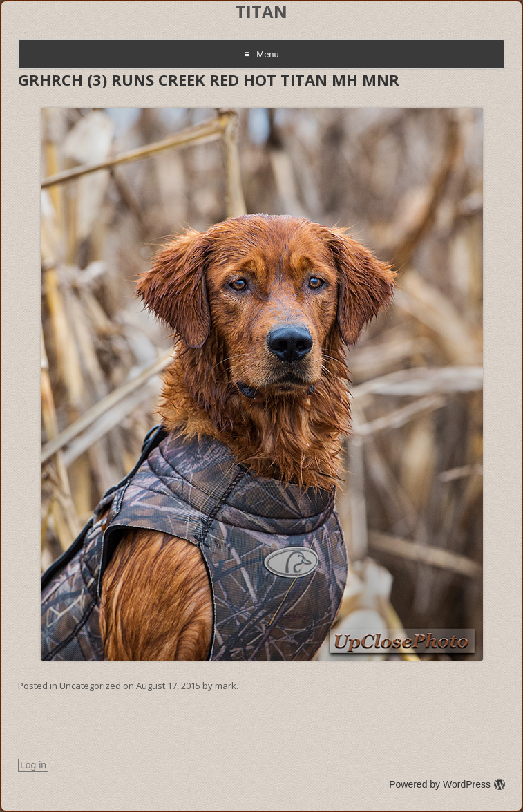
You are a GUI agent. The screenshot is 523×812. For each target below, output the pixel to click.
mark (226, 686)
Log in (33, 765)
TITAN (261, 12)
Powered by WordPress (447, 784)
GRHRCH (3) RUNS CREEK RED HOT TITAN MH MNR (209, 79)
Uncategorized (90, 686)
